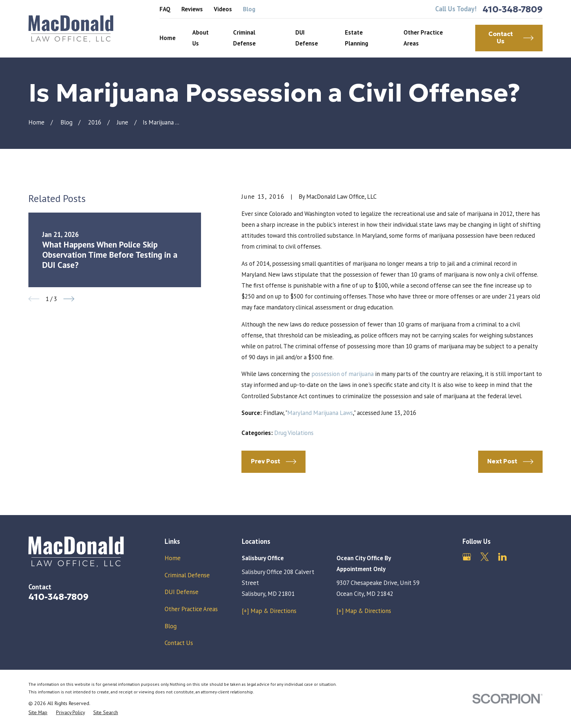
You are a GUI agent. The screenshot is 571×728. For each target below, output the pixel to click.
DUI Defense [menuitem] (307, 38)
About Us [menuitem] (200, 38)
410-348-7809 (513, 9)
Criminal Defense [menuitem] (244, 38)
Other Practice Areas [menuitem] (423, 38)
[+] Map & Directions (269, 611)
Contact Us (179, 643)
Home (173, 558)
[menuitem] (38, 713)
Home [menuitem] (168, 38)
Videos (223, 9)
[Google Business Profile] (467, 557)
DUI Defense (182, 592)
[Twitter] (485, 557)
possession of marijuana (342, 374)
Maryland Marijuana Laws (320, 413)
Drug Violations (294, 433)
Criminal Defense (187, 575)
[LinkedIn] (502, 557)
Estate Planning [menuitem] (357, 38)
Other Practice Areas (191, 609)
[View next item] (69, 299)
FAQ (165, 9)
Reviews (192, 9)
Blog (249, 9)
